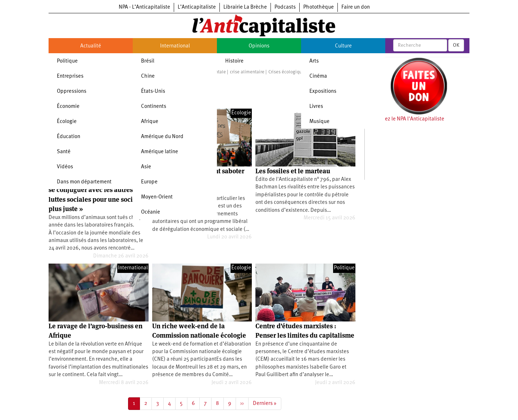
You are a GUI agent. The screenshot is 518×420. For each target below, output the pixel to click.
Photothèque (319, 7)
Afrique (150, 122)
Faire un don (356, 7)
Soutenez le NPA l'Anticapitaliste (406, 119)
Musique (319, 122)
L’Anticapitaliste (197, 7)
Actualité (91, 46)
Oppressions (72, 92)
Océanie (151, 212)
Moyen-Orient (157, 197)
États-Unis (153, 92)
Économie (68, 107)
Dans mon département (84, 182)
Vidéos (65, 167)
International (175, 46)
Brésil (148, 61)
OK (456, 45)
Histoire (234, 61)
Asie (146, 167)
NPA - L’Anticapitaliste (144, 7)
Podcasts (285, 7)
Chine (148, 76)
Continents (154, 107)
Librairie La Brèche (245, 7)
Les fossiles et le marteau (293, 171)
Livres (316, 107)
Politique (67, 61)
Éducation (69, 137)
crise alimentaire (247, 72)
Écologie (67, 122)
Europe (149, 182)
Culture (343, 46)
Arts (314, 61)
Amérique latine (160, 152)
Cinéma (318, 76)
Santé (64, 152)
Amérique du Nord (162, 137)
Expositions (323, 92)
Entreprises (70, 76)
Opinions (259, 46)
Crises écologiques (287, 72)
